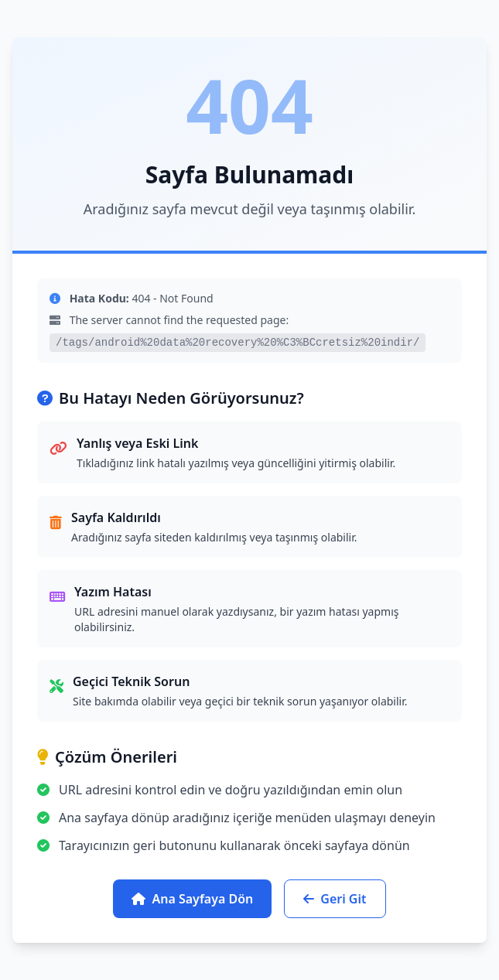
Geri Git (335, 899)
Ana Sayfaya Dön (192, 899)
